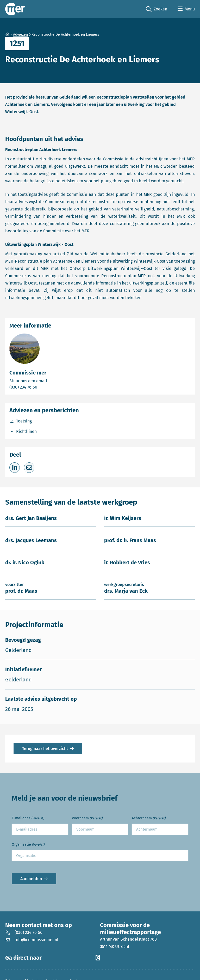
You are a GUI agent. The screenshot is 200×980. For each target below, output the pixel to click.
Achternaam (149, 818)
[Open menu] (186, 9)
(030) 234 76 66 (41, 387)
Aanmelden (31, 879)
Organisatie (28, 845)
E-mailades (28, 818)
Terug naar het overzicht (45, 749)
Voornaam (87, 818)
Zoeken (157, 9)
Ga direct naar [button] (53, 958)
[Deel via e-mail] (29, 468)
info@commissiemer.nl (32, 940)
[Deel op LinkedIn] (15, 468)
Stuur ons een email (49, 381)
